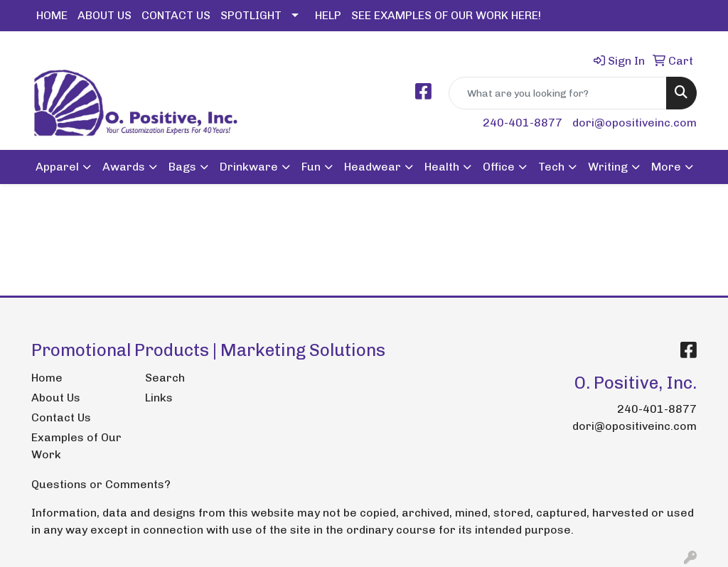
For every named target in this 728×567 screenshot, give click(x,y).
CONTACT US (176, 15)
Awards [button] (124, 167)
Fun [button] (311, 167)
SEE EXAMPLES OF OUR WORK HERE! (446, 15)
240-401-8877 (523, 123)
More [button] (666, 167)
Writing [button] (608, 167)
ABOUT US (105, 15)
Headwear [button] (373, 167)
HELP (328, 15)
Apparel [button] (57, 167)
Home (47, 378)
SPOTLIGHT (251, 15)
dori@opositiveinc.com (635, 123)
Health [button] (442, 167)
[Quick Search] (558, 93)
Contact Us (61, 417)
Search (165, 378)
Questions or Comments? (101, 484)
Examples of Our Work (76, 446)
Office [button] (499, 167)
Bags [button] (182, 167)
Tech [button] (551, 167)
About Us (56, 398)
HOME (52, 15)
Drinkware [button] (249, 167)
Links (159, 398)
